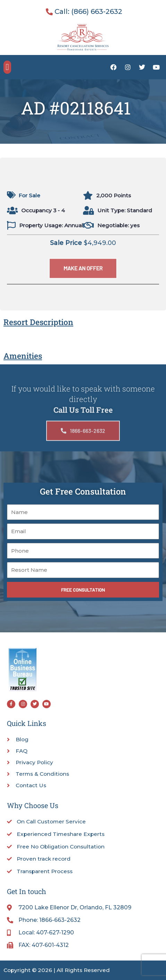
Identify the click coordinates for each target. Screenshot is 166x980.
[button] (7, 67)
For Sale (29, 195)
